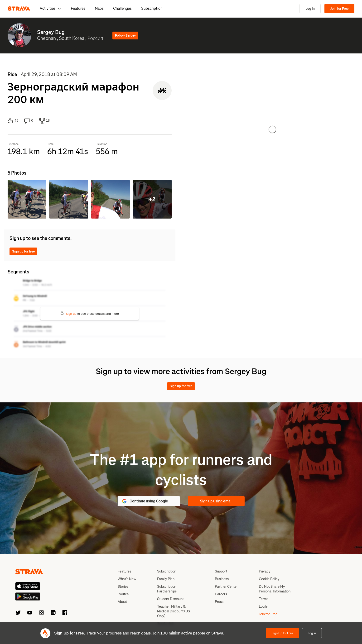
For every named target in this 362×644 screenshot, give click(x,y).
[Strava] (19, 9)
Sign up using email (216, 501)
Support (221, 571)
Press (219, 602)
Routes (123, 594)
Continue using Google (145, 501)
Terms (264, 599)
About (122, 602)
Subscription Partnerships (167, 589)
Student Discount (170, 599)
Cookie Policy (269, 579)
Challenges (122, 8)
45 (13, 121)
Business (222, 579)
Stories (123, 587)
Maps (99, 8)
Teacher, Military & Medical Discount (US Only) (174, 611)
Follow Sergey (125, 36)
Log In (310, 9)
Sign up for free (23, 251)
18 (44, 121)
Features (78, 8)
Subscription (152, 8)
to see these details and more (89, 313)
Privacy (265, 571)
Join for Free (339, 9)
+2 (152, 199)
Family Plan (166, 579)
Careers (221, 594)
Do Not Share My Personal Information (275, 589)
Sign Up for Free (282, 633)
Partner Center (226, 587)
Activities (51, 8)
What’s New (127, 579)
